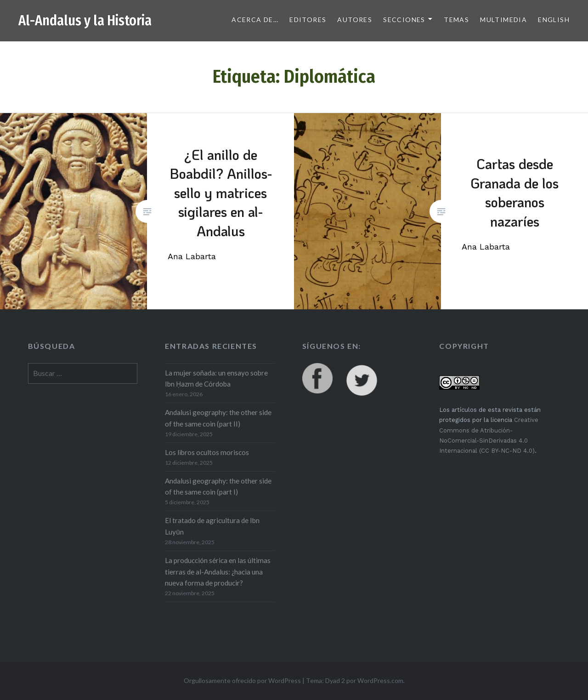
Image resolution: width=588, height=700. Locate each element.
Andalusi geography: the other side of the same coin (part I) (218, 487)
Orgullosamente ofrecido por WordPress (242, 680)
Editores (308, 20)
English (554, 20)
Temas (456, 20)
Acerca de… (255, 20)
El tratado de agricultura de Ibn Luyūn (212, 526)
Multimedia (503, 20)
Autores (355, 20)
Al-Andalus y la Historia (85, 21)
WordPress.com (380, 680)
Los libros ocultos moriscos (207, 452)
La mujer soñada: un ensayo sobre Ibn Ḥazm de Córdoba (216, 378)
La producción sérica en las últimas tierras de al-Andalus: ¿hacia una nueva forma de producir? (218, 572)
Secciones (404, 20)
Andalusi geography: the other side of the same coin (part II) (218, 418)
